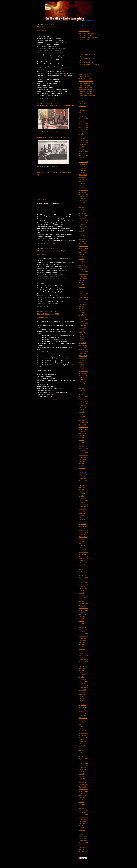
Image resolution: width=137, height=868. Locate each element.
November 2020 (83, 711)
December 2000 (83, 196)
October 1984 (83, 117)
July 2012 (82, 496)
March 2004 (82, 280)
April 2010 (82, 438)
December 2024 (83, 817)
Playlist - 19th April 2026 (86, 74)
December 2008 (83, 403)
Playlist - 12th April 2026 (86, 77)
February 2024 (83, 795)
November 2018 (83, 660)
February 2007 (83, 356)
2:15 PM (56, 306)
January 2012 (83, 483)
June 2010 (82, 442)
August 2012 (82, 498)
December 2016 (83, 610)
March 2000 (82, 177)
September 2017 (84, 630)
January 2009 (83, 405)
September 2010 (84, 449)
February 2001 (83, 201)
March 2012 (82, 487)
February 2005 (83, 304)
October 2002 (83, 244)
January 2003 (83, 250)
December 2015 (83, 584)
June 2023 (82, 778)
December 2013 (83, 533)
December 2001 (83, 222)
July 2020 (82, 703)
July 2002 (82, 237)
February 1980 (83, 104)
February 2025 (83, 821)
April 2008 (82, 386)
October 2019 (83, 683)
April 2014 (82, 541)
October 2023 (83, 787)
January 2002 (83, 224)
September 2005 (84, 319)
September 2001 (84, 216)
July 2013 (82, 522)
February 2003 (83, 252)
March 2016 (82, 591)
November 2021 (83, 737)
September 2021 (84, 733)
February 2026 (83, 847)
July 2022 (82, 754)
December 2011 (83, 481)
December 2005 (83, 326)
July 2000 (82, 186)
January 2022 (83, 742)
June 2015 (82, 571)
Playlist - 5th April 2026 (85, 79)
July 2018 (82, 651)
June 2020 (82, 701)
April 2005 (82, 308)
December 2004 (83, 300)
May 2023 (82, 776)
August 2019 (82, 679)
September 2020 (84, 707)
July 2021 (82, 729)
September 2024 (84, 811)
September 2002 (84, 242)
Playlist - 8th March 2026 (86, 87)
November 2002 (83, 246)
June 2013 (82, 520)
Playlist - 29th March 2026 (86, 81)
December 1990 (83, 151)
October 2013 (83, 528)
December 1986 (83, 130)
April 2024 (82, 800)
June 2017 (82, 623)
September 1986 (84, 127)
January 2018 (83, 638)
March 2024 (82, 798)
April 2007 (82, 360)
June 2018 (82, 649)
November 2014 (83, 556)
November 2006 (83, 349)
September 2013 (84, 526)
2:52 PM (56, 243)
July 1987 (82, 134)
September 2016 (84, 604)
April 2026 (82, 851)
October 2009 (83, 425)
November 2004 (83, 298)
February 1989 (83, 145)
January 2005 (83, 302)
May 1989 (82, 147)
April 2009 (82, 412)
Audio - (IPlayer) (42, 30)
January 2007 (83, 354)
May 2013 (82, 517)
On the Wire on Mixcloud (86, 35)
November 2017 (83, 634)
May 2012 (82, 492)
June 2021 (82, 727)
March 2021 (82, 720)
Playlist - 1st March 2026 (86, 94)
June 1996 (82, 166)
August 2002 (82, 239)
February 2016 (83, 589)
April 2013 (82, 515)
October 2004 (83, 296)
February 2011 (83, 459)
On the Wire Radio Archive (86, 62)
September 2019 (84, 681)
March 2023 (82, 772)
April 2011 (82, 464)
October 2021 (83, 735)
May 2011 (82, 466)
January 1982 (83, 106)
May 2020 (82, 699)
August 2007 (82, 369)
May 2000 (82, 181)
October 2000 (83, 192)
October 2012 (83, 502)
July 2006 (82, 341)
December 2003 (83, 274)
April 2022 (82, 748)
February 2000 (83, 175)
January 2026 (83, 845)
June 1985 (82, 121)
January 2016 (83, 586)
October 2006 (83, 347)
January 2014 (83, 535)
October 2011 (83, 477)
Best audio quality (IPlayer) (45, 318)
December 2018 (83, 662)
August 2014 (82, 550)
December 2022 (83, 765)
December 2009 (83, 429)
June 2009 (82, 416)
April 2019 (82, 670)
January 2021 (83, 716)
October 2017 (83, 632)
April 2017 (82, 619)
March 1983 (82, 112)
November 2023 (83, 789)
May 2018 (82, 647)
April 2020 (82, 696)
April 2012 (82, 489)
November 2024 (83, 815)
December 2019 (83, 688)
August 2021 (82, 731)
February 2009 (83, 408)
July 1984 (82, 115)
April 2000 (82, 179)
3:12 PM (56, 167)
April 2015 (82, 567)
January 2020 (83, 690)
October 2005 (83, 321)
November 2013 (83, 530)
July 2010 (82, 444)
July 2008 (82, 392)
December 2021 (83, 739)
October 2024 (83, 813)
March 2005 (82, 306)
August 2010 (82, 446)
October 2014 (83, 554)
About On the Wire (84, 31)
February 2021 (83, 718)
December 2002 (83, 248)
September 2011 (84, 474)
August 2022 (82, 757)
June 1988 (82, 138)
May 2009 (82, 414)
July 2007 (82, 367)
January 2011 (83, 457)
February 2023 (83, 770)
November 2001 (83, 220)
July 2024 (82, 806)
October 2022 (83, 761)
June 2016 (82, 597)
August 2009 (82, 421)
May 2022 (82, 750)
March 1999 (82, 173)
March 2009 (82, 410)
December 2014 (83, 558)
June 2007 (82, 365)
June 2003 (82, 261)
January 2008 (83, 380)
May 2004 (82, 285)
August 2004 (82, 291)
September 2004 (84, 293)
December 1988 (83, 143)
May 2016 (82, 595)
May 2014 (82, 543)
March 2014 (82, 539)
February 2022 (83, 744)
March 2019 (82, 668)
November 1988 (83, 140)
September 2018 (84, 655)
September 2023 (84, 785)
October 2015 (83, 580)
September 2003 (84, 268)
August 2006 (82, 343)
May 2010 (82, 440)
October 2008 (83, 399)
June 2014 (82, 546)
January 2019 (83, 664)
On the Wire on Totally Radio (87, 33)
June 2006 (82, 339)
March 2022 (82, 746)
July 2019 (82, 677)
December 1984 (83, 119)
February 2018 (83, 640)
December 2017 (83, 636)
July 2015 (82, 573)
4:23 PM (56, 98)
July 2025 (82, 832)
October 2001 (83, 218)
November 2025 (83, 841)
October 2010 (83, 451)
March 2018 (82, 642)
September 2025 (84, 836)
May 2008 (82, 388)
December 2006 (83, 352)
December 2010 (83, 455)
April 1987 (82, 132)
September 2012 (84, 500)
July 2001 (82, 211)
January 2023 (83, 767)
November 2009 (83, 427)
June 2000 (82, 184)
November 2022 (83, 763)
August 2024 (82, 808)
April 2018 (82, 645)
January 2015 (83, 561)
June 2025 (82, 830)
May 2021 (82, 724)
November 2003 (83, 272)
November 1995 (83, 162)
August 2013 (82, 524)
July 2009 (82, 418)
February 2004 (83, 278)
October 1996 (83, 168)
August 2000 (82, 188)
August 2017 (82, 627)
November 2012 (83, 505)
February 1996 (83, 164)
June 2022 (82, 752)
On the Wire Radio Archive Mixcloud (89, 64)
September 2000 (84, 190)
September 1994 (84, 155)
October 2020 (83, 709)
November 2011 (83, 479)
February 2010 (83, 433)
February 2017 (83, 614)
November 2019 (83, 686)
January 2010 (83, 431)
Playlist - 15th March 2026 (86, 85)
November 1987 (83, 136)
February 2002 (83, 227)
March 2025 (82, 823)
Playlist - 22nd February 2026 (87, 96)
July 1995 (82, 160)
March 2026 (82, 849)
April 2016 (82, 593)
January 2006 (83, 328)
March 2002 (82, 229)
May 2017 (82, 621)
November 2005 (83, 324)
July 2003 (82, 263)
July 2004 (82, 289)
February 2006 (83, 330)
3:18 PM (56, 132)
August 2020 (82, 705)
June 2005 (82, 313)
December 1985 (83, 125)
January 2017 (83, 612)
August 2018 (82, 653)
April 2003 (82, 257)
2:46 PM (56, 399)
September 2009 (84, 423)
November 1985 (83, 123)
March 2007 (82, 358)
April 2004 (82, 283)
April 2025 (82, 826)
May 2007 (82, 362)
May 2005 (82, 311)
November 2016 (83, 608)
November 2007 (83, 375)
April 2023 (82, 774)
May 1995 (82, 158)
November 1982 (83, 108)
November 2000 (83, 194)
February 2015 (83, 563)
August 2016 (82, 602)
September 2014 (84, 552)
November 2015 (83, 582)
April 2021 (82, 722)
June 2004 (82, 287)
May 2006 (82, 336)
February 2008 (83, 382)
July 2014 (82, 548)
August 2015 (82, 576)
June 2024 (82, 804)
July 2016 (82, 599)
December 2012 (83, 507)
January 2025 (83, 819)
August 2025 (82, 834)
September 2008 (84, 397)
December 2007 (83, 377)
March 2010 (82, 436)
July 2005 (82, 315)
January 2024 (83, 793)
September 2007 (84, 371)
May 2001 (82, 207)
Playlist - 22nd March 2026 (86, 83)
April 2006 (82, 334)
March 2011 (82, 461)
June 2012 (82, 494)
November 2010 (83, 453)
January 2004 (83, 276)
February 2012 (83, 485)
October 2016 (83, 606)
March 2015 (82, 565)
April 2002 (82, 231)
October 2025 (83, 839)
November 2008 (83, 401)
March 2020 (82, 694)
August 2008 (82, 395)
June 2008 (82, 390)
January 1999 (83, 171)
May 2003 (82, 259)
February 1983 (83, 110)
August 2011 (82, 472)
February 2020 (83, 692)
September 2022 (84, 759)
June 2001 (82, 209)
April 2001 (82, 205)
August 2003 (82, 265)
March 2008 (82, 384)
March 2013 (82, 513)
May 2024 (82, 802)
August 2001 (82, 214)
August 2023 (82, 783)
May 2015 (82, 569)
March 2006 (82, 332)
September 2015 (84, 578)
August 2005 (82, 317)
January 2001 (83, 199)
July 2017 (82, 625)
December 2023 (83, 791)
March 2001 (82, 203)
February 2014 (83, 537)
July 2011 (82, 470)
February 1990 (83, 149)
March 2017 (82, 617)
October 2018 (83, 658)
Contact (81, 67)
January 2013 (83, 509)
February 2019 (83, 666)
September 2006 (84, 345)
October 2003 (83, 270)
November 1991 (83, 153)
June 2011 (82, 468)
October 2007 (83, 373)
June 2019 (82, 675)
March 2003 (82, 255)
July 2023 (82, 780)
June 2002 (82, 235)
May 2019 (82, 673)
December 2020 (83, 714)
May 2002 (82, 233)
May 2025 (82, 828)
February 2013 (83, 511)
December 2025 (83, 843)
